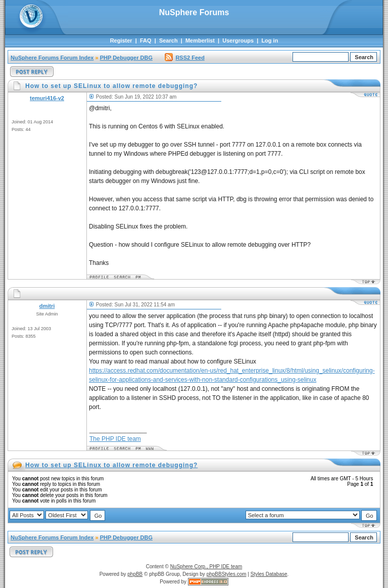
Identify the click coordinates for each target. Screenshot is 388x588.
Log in (270, 40)
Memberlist (200, 40)
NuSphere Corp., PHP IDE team (206, 567)
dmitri (47, 306)
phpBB (135, 574)
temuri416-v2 (47, 98)
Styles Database (269, 574)
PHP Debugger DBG (126, 58)
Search (168, 40)
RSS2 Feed (184, 58)
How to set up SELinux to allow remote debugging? (111, 465)
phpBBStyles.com (227, 574)
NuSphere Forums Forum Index (52, 58)
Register (121, 40)
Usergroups (238, 40)
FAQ (146, 40)
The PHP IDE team (115, 439)
